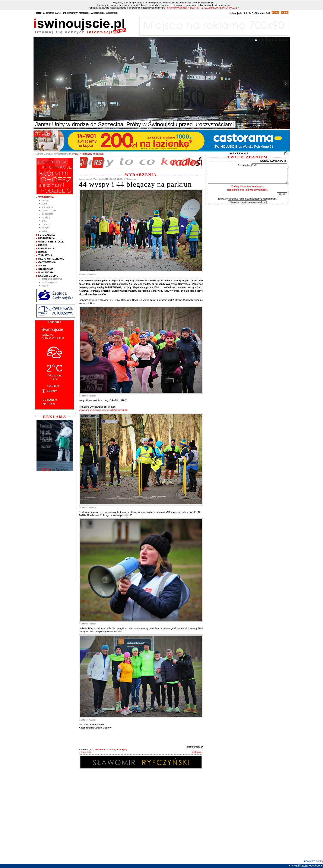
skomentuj (100, 749)
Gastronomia (47, 262)
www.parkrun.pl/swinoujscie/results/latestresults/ (103, 410)
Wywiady (46, 217)
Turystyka (45, 255)
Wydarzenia (46, 197)
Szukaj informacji (239, 153)
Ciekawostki (48, 214)
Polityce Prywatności (176, 8)
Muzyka (46, 228)
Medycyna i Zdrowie (51, 259)
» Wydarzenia (59, 154)
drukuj (112, 749)
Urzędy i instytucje (51, 242)
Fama (44, 231)
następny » (197, 752)
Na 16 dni (49, 404)
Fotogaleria (47, 235)
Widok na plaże (49, 282)
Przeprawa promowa (52, 279)
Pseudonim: (244, 165)
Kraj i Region (48, 207)
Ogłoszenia (46, 269)
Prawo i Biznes (49, 210)
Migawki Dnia (47, 238)
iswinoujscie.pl (195, 747)
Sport (44, 204)
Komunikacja (47, 248)
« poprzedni (85, 752)
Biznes (43, 252)
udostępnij (122, 749)
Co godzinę (50, 400)
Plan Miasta (46, 272)
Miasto (45, 200)
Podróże (46, 224)
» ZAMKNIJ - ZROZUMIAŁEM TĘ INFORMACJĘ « (213, 8)
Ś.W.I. (44, 221)
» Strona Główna (43, 154)
